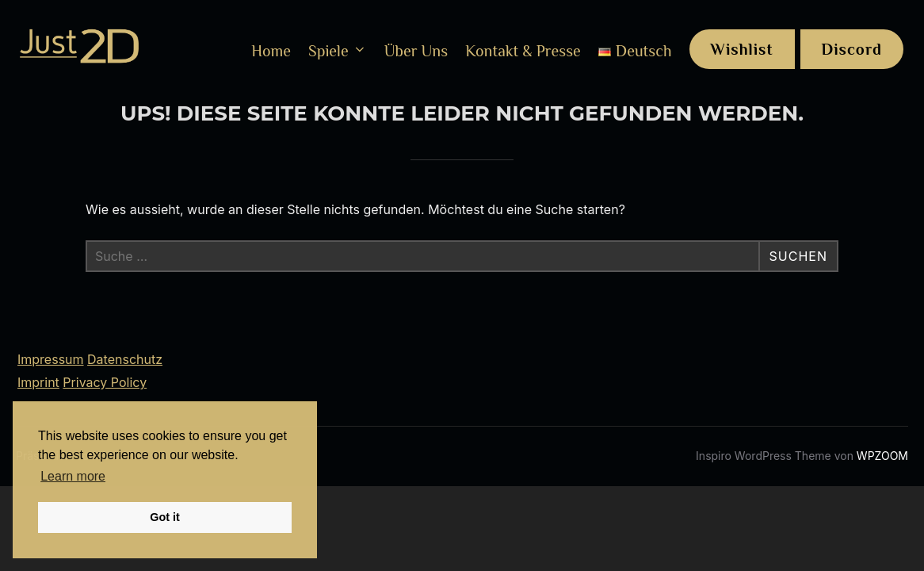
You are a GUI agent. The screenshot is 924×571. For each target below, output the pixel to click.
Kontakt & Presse (523, 51)
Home (271, 51)
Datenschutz (125, 359)
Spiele (338, 51)
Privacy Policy (105, 382)
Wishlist (742, 49)
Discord (852, 49)
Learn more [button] (73, 476)
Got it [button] (165, 517)
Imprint (38, 382)
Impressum (51, 359)
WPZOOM (882, 456)
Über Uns (416, 51)
